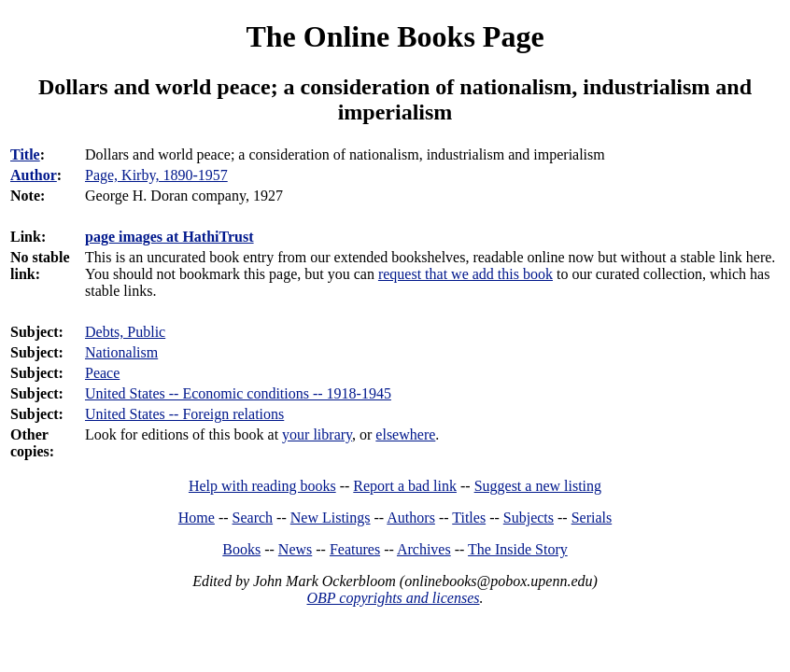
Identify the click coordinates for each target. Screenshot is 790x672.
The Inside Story (518, 549)
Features (355, 549)
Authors (411, 518)
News (295, 549)
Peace (102, 373)
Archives (424, 549)
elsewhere (405, 434)
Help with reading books (262, 486)
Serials (592, 518)
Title (25, 154)
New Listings (331, 518)
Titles (469, 518)
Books (241, 549)
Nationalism (121, 352)
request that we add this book (466, 274)
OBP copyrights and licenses (393, 598)
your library (317, 434)
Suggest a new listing (538, 486)
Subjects (529, 518)
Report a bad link (405, 486)
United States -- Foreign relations (184, 414)
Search (253, 518)
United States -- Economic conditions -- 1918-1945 (238, 393)
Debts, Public (125, 332)
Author (34, 175)
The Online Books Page (395, 36)
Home (197, 518)
